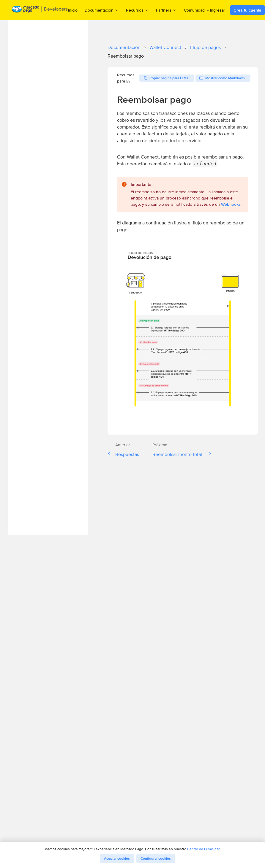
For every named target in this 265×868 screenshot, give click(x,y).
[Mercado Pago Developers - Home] (40, 10)
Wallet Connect (165, 47)
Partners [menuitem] (166, 10)
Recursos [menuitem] (137, 10)
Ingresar (218, 10)
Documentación (124, 47)
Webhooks (231, 204)
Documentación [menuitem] (102, 10)
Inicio (73, 10)
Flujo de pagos (205, 47)
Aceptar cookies (117, 859)
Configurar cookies (156, 859)
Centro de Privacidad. (204, 849)
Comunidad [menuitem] (197, 10)
